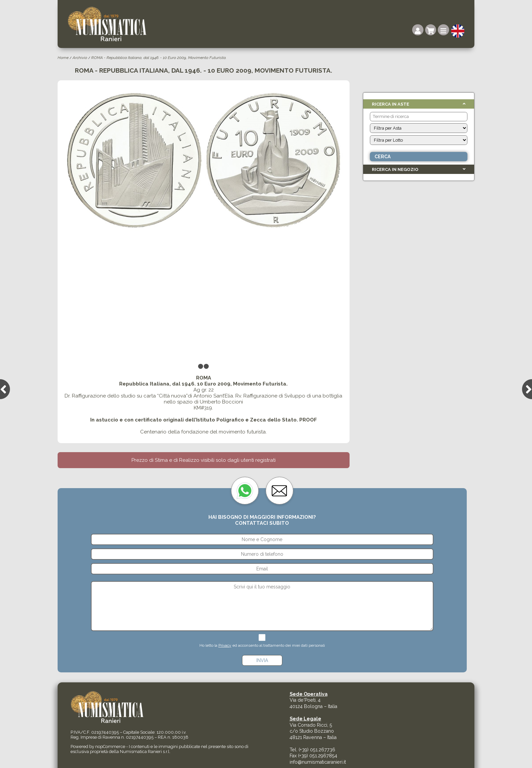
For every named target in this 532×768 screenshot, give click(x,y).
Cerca (383, 157)
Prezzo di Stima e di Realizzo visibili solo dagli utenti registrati (204, 460)
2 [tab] (207, 367)
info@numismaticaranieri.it (318, 762)
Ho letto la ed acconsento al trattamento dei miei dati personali (262, 645)
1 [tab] (201, 367)
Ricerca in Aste (391, 104)
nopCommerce (110, 747)
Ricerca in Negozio (395, 169)
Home (63, 58)
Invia (262, 660)
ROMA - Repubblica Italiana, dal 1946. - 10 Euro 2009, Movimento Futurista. (159, 58)
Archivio (80, 58)
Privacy (225, 645)
